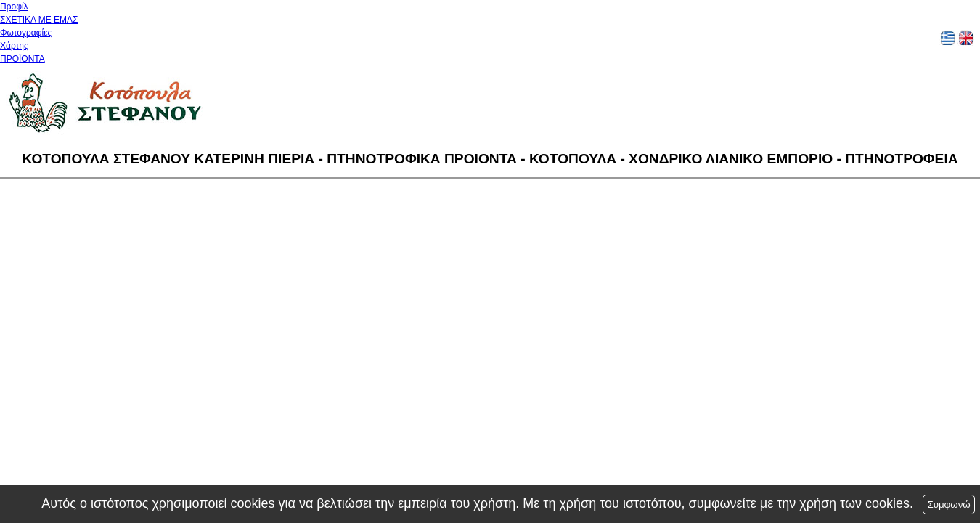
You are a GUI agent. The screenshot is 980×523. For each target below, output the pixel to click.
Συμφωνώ (948, 504)
